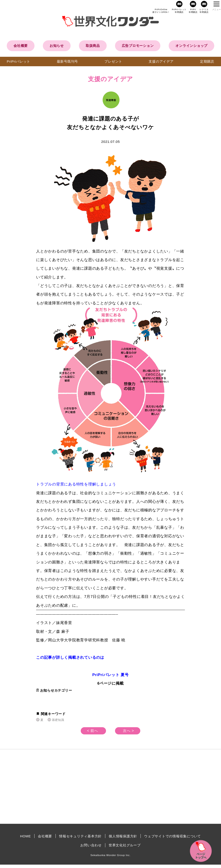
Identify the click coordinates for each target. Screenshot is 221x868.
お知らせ (57, 46)
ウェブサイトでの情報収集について (173, 836)
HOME (25, 836)
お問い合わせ (91, 845)
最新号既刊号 (68, 61)
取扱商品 (93, 46)
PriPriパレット (18, 61)
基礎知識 (58, 720)
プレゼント (113, 61)
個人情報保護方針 (123, 836)
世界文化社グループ (125, 845)
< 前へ (93, 731)
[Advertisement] (72, 786)
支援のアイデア (161, 61)
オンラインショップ (191, 46)
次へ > (128, 731)
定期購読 (207, 61)
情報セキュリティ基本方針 (80, 836)
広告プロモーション (138, 46)
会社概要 (21, 46)
